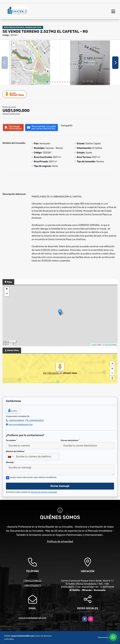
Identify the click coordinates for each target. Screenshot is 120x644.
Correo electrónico (70, 440)
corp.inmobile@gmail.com (21, 424)
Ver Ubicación (51, 373)
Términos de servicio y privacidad (44, 492)
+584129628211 (36, 420)
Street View (15, 94)
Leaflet (94, 345)
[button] (47, 82)
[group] (30, 63)
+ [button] (7, 289)
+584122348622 (16, 420)
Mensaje (10, 462)
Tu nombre (11, 440)
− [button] (7, 294)
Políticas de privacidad (60, 541)
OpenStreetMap (111, 345)
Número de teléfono (16, 451)
